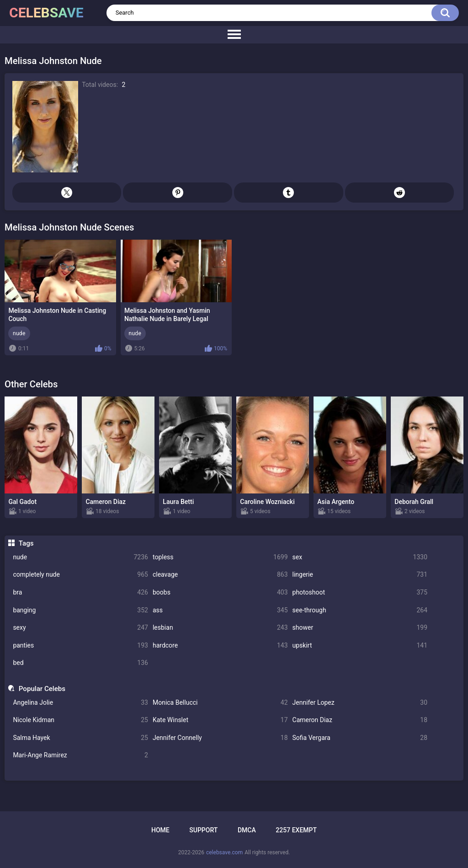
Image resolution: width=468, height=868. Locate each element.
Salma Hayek (80, 738)
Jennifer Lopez (360, 703)
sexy (80, 628)
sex (360, 557)
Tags (26, 543)
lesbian (220, 628)
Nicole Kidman (80, 720)
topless (220, 557)
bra (80, 592)
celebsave (46, 13)
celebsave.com (224, 852)
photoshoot (360, 592)
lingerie (360, 575)
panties (80, 646)
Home (160, 830)
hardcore (220, 646)
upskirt (360, 646)
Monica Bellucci (220, 703)
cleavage (220, 575)
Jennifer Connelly (220, 738)
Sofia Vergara (360, 738)
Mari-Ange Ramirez (80, 755)
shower (360, 628)
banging (80, 610)
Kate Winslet (220, 720)
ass (220, 610)
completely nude (80, 575)
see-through (360, 610)
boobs (220, 592)
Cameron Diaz (360, 720)
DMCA (247, 830)
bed (80, 663)
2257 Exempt (296, 830)
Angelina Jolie (80, 703)
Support (203, 830)
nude (80, 557)
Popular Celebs (42, 689)
